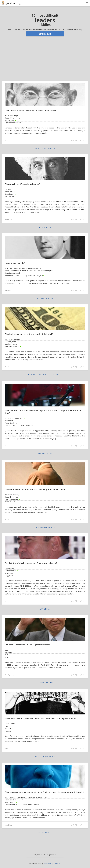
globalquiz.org (13, 3)
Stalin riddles (45, 833)
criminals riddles (45, 683)
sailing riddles (45, 454)
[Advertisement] (45, 60)
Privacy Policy (48, 864)
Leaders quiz (45, 34)
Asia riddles (45, 609)
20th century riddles (45, 148)
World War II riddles (45, 527)
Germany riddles (45, 298)
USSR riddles (45, 227)
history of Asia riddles (45, 756)
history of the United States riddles (45, 375)
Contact (58, 864)
